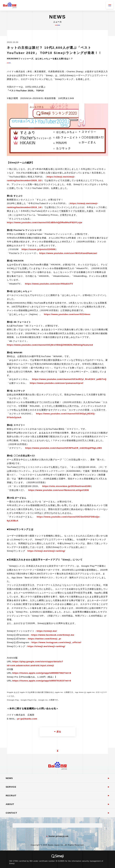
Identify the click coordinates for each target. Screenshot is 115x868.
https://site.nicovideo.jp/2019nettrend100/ (67, 486)
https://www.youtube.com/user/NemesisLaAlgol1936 (59, 490)
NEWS (9, 778)
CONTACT (11, 813)
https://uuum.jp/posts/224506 (39, 249)
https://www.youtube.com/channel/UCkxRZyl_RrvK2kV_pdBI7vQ (69, 379)
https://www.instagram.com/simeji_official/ (56, 642)
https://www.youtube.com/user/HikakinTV (49, 284)
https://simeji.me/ (47, 631)
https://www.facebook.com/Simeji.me (53, 635)
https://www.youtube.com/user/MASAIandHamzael (68, 253)
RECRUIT (11, 796)
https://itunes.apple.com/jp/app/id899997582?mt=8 (42, 673)
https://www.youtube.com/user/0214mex (67, 314)
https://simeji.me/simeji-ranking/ (46, 551)
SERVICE (11, 787)
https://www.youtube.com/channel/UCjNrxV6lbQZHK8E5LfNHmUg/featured (50, 345)
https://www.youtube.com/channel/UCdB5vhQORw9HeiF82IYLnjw (45, 222)
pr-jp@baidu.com (27, 719)
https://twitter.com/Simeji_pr (45, 639)
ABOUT (10, 804)
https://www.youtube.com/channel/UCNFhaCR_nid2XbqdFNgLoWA (64, 448)
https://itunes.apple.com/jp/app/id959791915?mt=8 (42, 681)
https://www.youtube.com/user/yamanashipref (57, 383)
